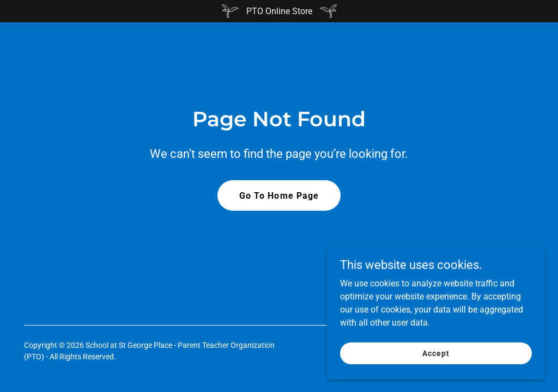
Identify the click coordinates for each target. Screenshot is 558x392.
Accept (436, 360)
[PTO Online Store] (279, 11)
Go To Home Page (279, 196)
